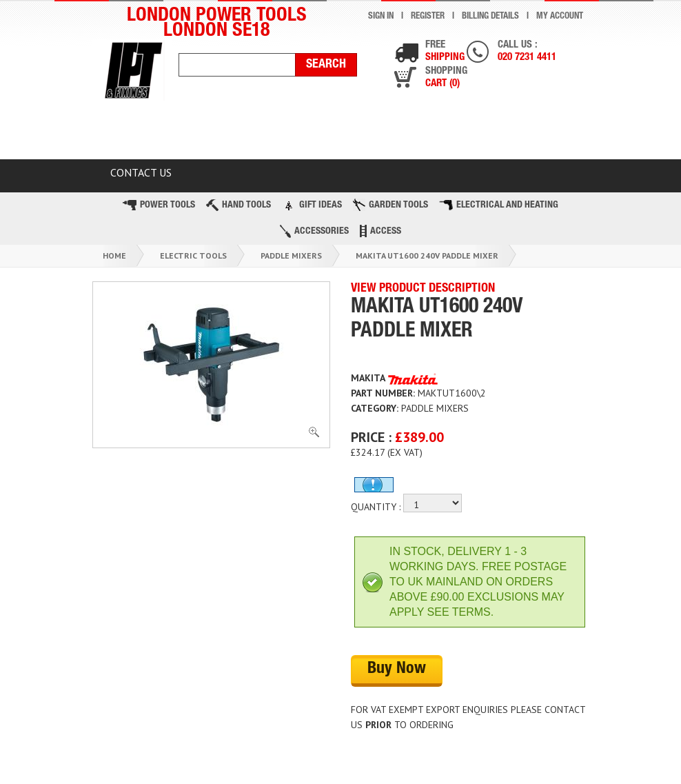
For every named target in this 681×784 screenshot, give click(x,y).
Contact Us (141, 172)
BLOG (537, 133)
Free (445, 52)
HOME (125, 133)
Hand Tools (238, 205)
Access (380, 231)
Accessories (314, 231)
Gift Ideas (312, 205)
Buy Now (397, 670)
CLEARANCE (212, 133)
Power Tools (159, 205)
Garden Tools (390, 205)
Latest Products (329, 133)
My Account (560, 17)
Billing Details (490, 17)
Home (114, 255)
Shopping (446, 78)
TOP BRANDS (449, 133)
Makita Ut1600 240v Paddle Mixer (427, 255)
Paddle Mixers (291, 255)
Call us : (527, 52)
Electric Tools (193, 255)
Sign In (381, 17)
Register (428, 17)
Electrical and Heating (499, 205)
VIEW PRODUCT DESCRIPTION (423, 289)
